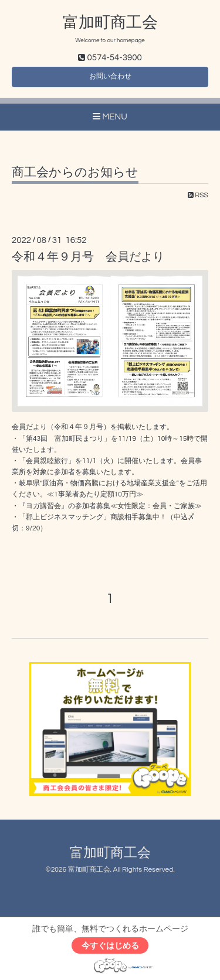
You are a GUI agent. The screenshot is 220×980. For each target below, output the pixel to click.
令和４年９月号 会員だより (88, 257)
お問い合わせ (110, 76)
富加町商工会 (110, 23)
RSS (198, 195)
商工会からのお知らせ (75, 172)
